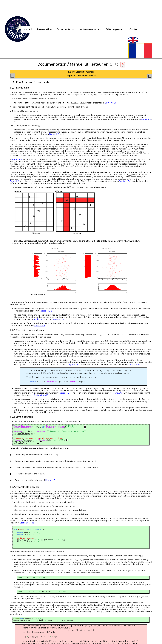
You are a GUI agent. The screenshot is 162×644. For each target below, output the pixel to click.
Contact (134, 29)
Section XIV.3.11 (135, 365)
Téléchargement (115, 29)
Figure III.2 (17, 160)
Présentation (44, 29)
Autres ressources (90, 29)
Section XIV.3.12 (41, 396)
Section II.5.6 (125, 181)
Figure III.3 (146, 119)
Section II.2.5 (111, 103)
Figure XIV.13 (75, 365)
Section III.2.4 (58, 319)
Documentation (66, 29)
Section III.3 (40, 326)
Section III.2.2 (46, 311)
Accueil (28, 29)
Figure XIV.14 (118, 393)
